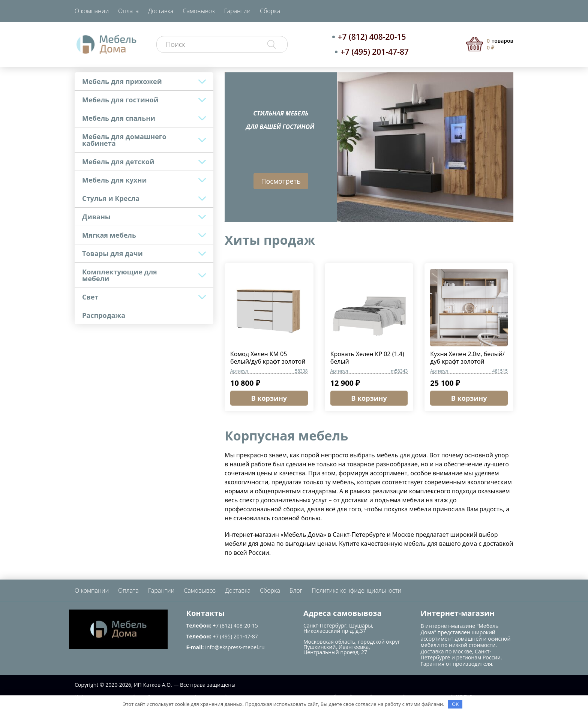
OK (455, 704)
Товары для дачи (112, 253)
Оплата (128, 11)
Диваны (96, 217)
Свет (90, 297)
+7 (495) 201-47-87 (375, 52)
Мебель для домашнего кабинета (124, 140)
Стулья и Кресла (111, 198)
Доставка (161, 11)
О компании (92, 11)
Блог (296, 590)
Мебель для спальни (119, 118)
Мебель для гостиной (120, 100)
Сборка (270, 11)
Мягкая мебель (109, 235)
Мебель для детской (118, 162)
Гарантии (237, 11)
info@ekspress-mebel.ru (235, 647)
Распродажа (104, 315)
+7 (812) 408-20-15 (372, 37)
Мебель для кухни (114, 180)
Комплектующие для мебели (120, 275)
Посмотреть (281, 181)
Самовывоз (199, 11)
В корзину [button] (269, 398)
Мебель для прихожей (122, 81)
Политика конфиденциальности (356, 590)
